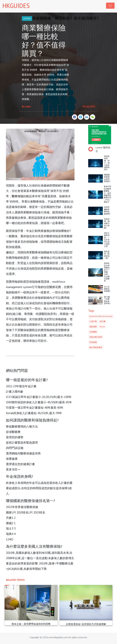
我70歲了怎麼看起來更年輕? (107, 300)
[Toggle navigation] (110, 6)
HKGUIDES (16, 6)
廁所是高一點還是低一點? (107, 255)
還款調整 (93, 327)
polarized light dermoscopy (101, 316)
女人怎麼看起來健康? (107, 289)
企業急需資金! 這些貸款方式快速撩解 (86, 624)
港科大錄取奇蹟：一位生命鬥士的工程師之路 (107, 240)
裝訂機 (103, 321)
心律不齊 (93, 321)
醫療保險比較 (20, 196)
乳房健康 (93, 342)
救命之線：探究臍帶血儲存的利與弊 (31, 624)
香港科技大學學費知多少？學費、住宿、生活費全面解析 (107, 272)
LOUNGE (27, 18)
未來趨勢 (93, 332)
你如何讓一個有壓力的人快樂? (107, 223)
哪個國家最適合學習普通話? (107, 178)
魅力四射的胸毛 (96, 347)
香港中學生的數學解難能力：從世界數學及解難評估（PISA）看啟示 (107, 194)
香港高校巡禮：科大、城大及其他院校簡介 (107, 163)
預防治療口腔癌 (96, 337)
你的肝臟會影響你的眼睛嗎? (107, 210)
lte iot (102, 327)
